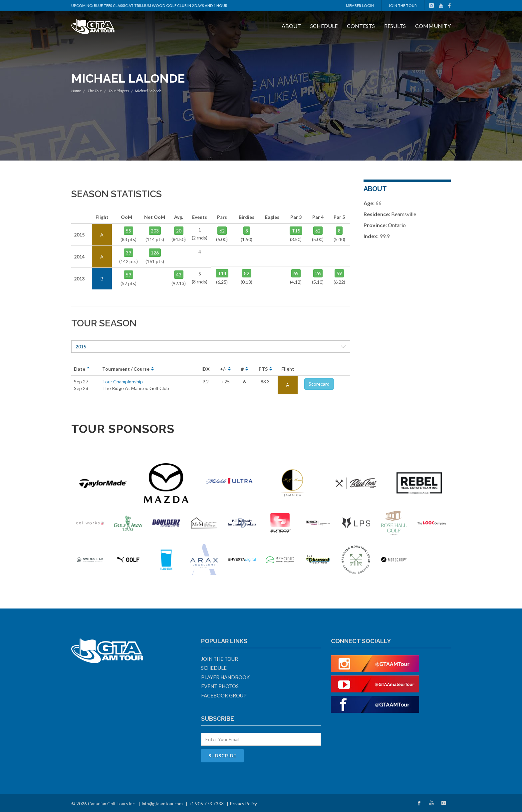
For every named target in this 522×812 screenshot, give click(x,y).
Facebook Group (224, 695)
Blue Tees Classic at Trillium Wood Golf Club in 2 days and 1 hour (161, 5)
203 (155, 231)
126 (155, 253)
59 (129, 275)
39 (129, 253)
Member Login (360, 5)
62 (222, 231)
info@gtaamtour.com (162, 804)
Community (433, 26)
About (291, 26)
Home (76, 91)
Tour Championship (123, 382)
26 (318, 273)
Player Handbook (225, 677)
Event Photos (220, 686)
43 (179, 275)
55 (129, 231)
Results (395, 26)
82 (247, 273)
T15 (296, 231)
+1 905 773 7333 (206, 804)
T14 (222, 273)
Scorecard (319, 384)
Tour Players (119, 91)
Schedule (324, 26)
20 (179, 231)
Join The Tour (403, 5)
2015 (211, 347)
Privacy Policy (244, 804)
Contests (361, 26)
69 (296, 273)
